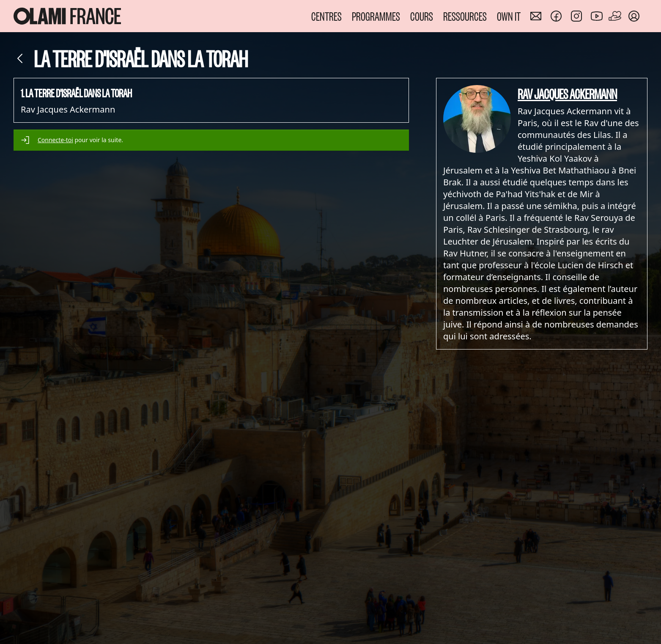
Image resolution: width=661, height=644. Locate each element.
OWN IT (509, 16)
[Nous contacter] (536, 16)
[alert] (211, 140)
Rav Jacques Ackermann (567, 94)
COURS (422, 16)
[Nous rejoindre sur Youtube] (597, 16)
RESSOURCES (465, 16)
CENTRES (326, 16)
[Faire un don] (615, 16)
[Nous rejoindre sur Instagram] (576, 16)
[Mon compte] (634, 16)
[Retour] (20, 58)
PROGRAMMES (376, 16)
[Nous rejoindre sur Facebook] (556, 16)
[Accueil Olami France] (67, 16)
